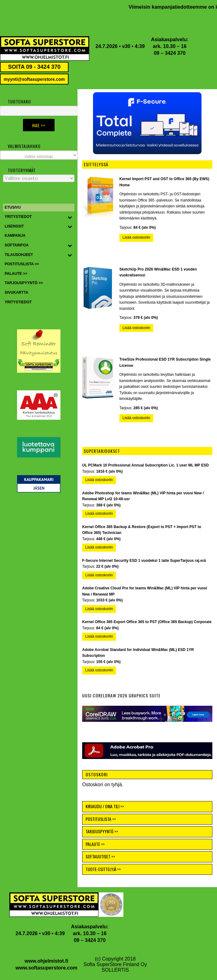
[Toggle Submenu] (70, 217)
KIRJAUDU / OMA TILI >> (105, 806)
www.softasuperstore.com (46, 968)
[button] (147, 123)
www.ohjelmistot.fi (46, 961)
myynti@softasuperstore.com (34, 79)
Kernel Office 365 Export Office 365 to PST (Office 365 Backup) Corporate (147, 622)
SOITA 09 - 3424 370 (34, 67)
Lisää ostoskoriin (136, 237)
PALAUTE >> (95, 844)
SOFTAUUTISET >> (100, 856)
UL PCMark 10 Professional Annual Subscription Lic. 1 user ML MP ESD (145, 465)
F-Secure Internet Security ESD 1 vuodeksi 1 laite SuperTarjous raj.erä (144, 561)
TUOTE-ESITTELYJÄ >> (103, 869)
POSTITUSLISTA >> (101, 819)
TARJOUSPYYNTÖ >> (102, 831)
